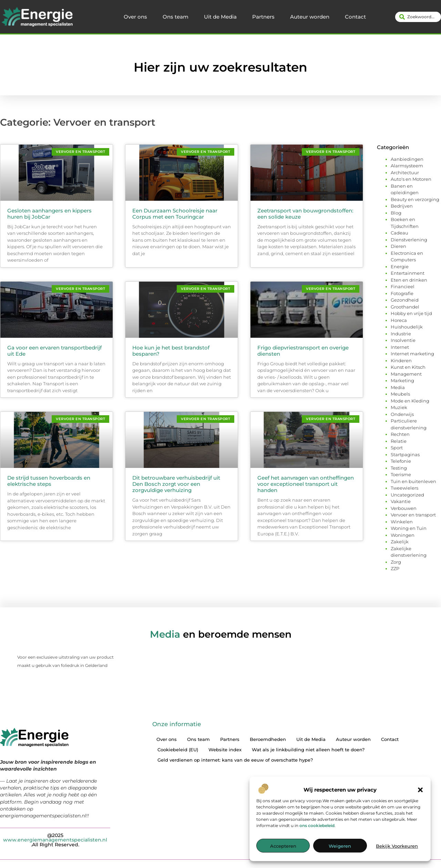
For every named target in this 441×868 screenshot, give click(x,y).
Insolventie (403, 340)
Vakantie (401, 501)
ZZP (395, 568)
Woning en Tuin (409, 528)
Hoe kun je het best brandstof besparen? (171, 351)
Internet (400, 347)
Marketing (402, 380)
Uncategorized (407, 495)
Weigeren (340, 846)
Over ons (135, 17)
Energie (400, 266)
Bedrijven (402, 206)
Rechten (400, 434)
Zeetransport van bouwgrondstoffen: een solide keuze (305, 214)
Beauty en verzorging (415, 199)
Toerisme (401, 474)
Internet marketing (412, 354)
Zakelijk (400, 542)
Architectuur (405, 172)
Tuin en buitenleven (413, 481)
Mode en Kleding (410, 401)
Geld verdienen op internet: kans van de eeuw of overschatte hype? (235, 760)
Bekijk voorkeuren (397, 846)
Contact (355, 17)
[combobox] (418, 17)
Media (398, 387)
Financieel (403, 286)
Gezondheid (405, 300)
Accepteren (283, 846)
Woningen (403, 535)
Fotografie (402, 293)
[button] (420, 790)
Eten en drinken (409, 280)
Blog (396, 213)
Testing (399, 468)
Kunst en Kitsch (408, 367)
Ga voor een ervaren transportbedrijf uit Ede (54, 351)
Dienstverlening (409, 240)
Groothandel (405, 307)
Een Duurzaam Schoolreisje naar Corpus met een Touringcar (175, 214)
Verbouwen (404, 508)
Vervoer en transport (413, 515)
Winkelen (402, 522)
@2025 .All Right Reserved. (55, 840)
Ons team (176, 17)
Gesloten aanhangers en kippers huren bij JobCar (49, 214)
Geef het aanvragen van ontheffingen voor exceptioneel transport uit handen (306, 484)
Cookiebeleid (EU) (178, 750)
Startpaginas (405, 454)
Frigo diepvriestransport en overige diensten (303, 351)
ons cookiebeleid (317, 825)
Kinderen (401, 360)
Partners (263, 17)
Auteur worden (310, 17)
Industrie (401, 334)
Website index (225, 750)
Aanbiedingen (407, 159)
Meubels (400, 394)
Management (406, 374)
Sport (397, 448)
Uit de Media (220, 17)
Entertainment (408, 273)
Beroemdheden (268, 739)
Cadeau (399, 233)
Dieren (398, 246)
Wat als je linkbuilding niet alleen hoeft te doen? (308, 750)
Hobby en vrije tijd (411, 313)
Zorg (396, 562)
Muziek (399, 407)
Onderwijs (402, 414)
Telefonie (401, 461)
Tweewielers (404, 488)
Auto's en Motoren (411, 179)
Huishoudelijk (407, 327)
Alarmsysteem (407, 166)
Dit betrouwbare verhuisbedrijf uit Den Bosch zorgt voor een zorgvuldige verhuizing (176, 484)
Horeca (399, 320)
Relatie (399, 441)
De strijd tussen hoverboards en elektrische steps (49, 481)
